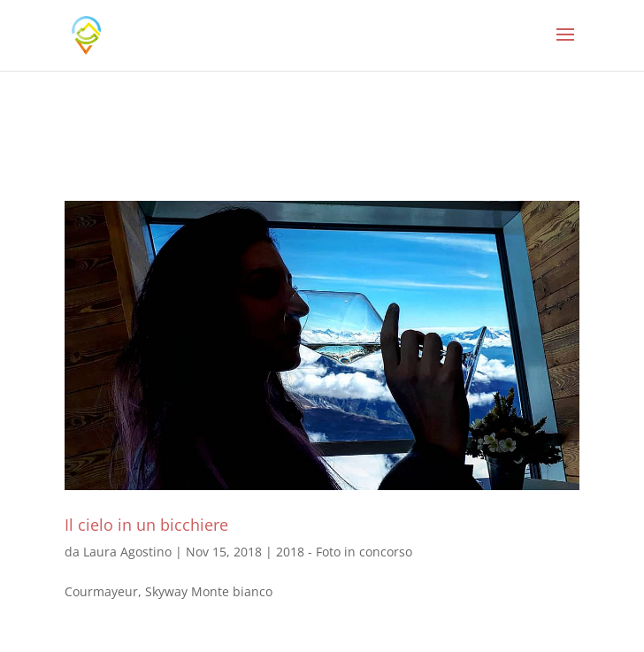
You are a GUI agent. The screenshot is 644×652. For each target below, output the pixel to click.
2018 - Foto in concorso (344, 552)
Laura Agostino (127, 552)
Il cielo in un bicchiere (146, 525)
